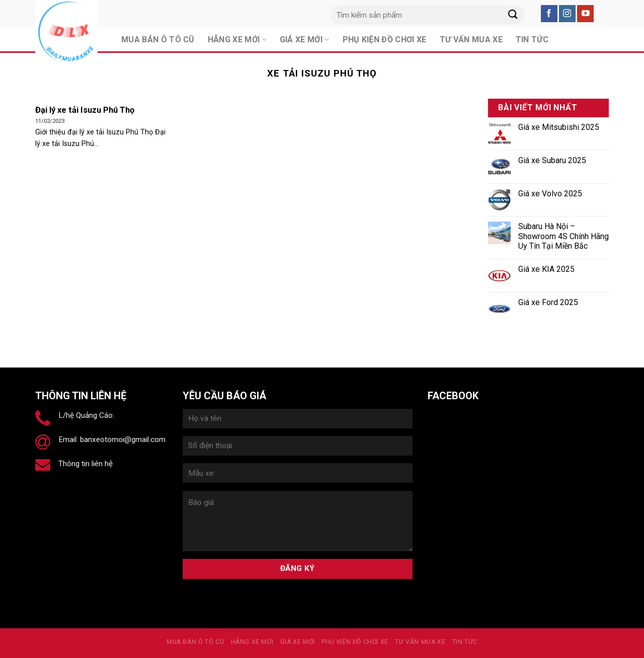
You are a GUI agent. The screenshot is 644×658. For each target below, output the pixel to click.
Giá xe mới (298, 642)
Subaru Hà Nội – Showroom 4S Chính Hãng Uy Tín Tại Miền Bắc (563, 236)
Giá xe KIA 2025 (546, 269)
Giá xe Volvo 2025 (550, 194)
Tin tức (465, 642)
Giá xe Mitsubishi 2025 (559, 127)
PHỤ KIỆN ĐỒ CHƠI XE (355, 642)
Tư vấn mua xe (420, 642)
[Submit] (513, 15)
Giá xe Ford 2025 (548, 302)
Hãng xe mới (252, 642)
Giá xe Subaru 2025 (552, 160)
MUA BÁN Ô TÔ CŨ (195, 642)
